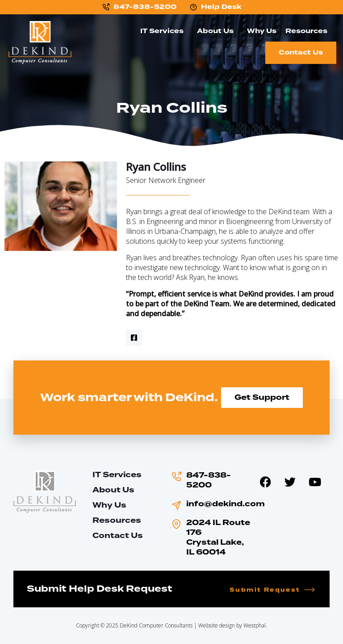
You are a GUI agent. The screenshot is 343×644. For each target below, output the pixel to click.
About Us (218, 31)
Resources (309, 31)
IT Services (164, 31)
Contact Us (301, 53)
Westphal (255, 625)
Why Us (262, 31)
